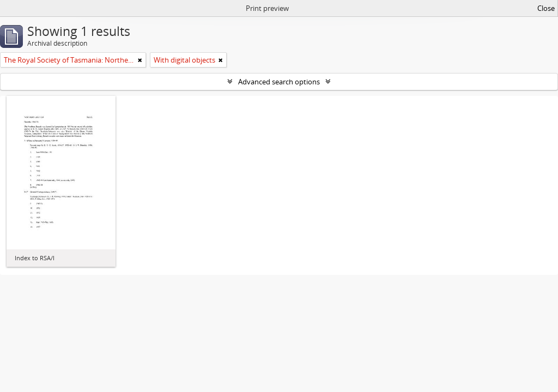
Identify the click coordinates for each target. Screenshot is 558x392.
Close (546, 8)
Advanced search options (279, 82)
